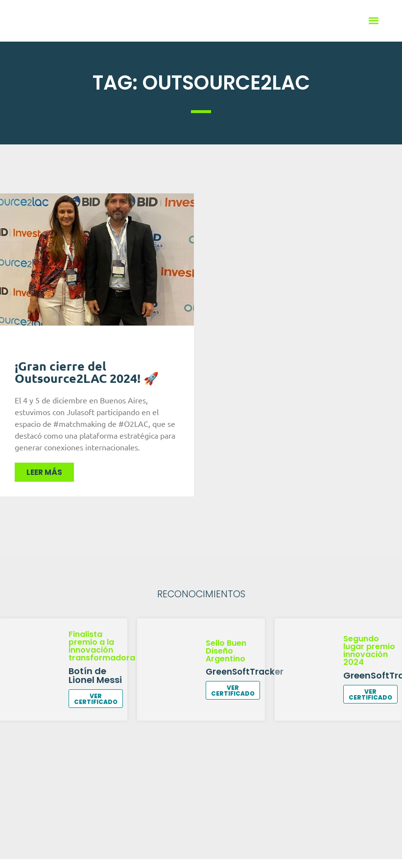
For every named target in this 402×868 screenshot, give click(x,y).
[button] (374, 21)
